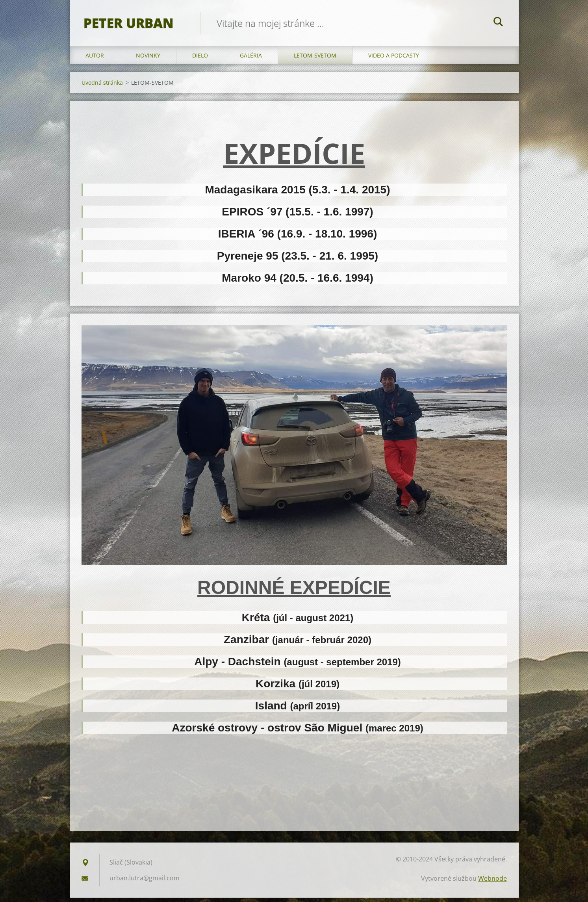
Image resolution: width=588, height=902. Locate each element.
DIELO (200, 60)
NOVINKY (148, 60)
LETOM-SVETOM (315, 60)
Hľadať (498, 23)
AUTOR (95, 60)
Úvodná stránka (102, 87)
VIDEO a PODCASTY (394, 60)
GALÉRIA (251, 60)
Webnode (492, 883)
